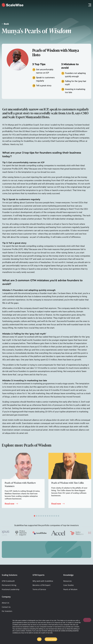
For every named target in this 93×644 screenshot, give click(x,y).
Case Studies (69, 585)
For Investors (7, 611)
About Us (6, 603)
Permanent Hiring (9, 585)
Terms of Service (39, 589)
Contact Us (6, 607)
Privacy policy (51, 639)
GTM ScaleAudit (8, 581)
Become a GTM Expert (41, 585)
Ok (39, 639)
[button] (89, 5)
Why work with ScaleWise (43, 581)
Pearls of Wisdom (70, 589)
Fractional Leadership (11, 589)
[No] (87, 620)
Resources (68, 581)
